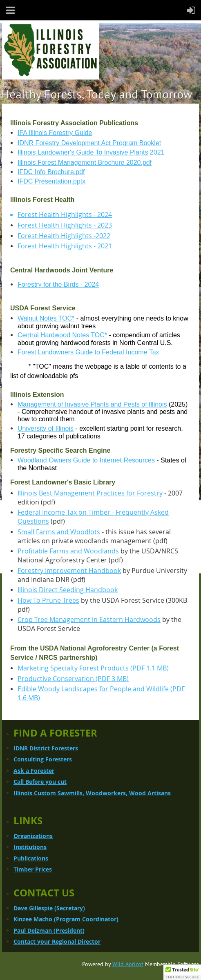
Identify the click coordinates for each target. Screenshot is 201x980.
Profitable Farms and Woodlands (68, 551)
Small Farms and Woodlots (59, 532)
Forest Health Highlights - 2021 (65, 246)
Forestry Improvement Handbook (69, 571)
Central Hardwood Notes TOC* (62, 335)
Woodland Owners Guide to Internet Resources (86, 460)
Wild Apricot (128, 964)
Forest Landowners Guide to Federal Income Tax (88, 352)
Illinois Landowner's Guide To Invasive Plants (83, 152)
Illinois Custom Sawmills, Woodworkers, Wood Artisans (92, 793)
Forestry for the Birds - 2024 (58, 284)
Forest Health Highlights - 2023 (65, 225)
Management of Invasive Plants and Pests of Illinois (92, 404)
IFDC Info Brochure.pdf (51, 172)
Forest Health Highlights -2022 (64, 236)
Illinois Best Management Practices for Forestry (90, 493)
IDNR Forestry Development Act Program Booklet (89, 143)
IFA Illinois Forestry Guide (55, 133)
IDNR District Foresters (46, 748)
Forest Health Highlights (55, 215)
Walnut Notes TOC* (46, 318)
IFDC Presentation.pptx (51, 181)
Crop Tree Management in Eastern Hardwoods (89, 619)
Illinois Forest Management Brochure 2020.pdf (85, 163)
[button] (182, 972)
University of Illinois (46, 428)
